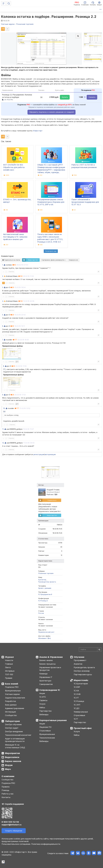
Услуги (42, 704)
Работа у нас (8, 794)
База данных (11, 705)
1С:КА (76, 691)
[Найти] (99, 649)
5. (3, 315)
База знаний (12, 684)
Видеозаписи (12, 757)
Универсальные (81, 712)
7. (3, 340)
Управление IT (46, 677)
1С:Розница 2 (43, 601)
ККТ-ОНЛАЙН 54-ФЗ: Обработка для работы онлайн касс (14, 167)
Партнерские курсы (83, 674)
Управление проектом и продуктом (50, 669)
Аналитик (78, 664)
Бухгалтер (42, 580)
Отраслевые (45, 731)
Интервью (10, 671)
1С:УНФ (77, 694)
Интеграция (10, 712)
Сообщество (11, 715)
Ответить (11, 272)
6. (3, 326)
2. (3, 276)
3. (3, 287)
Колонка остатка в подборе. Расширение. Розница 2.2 (49, 17)
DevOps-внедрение (14, 731)
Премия (9, 678)
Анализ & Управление (51, 657)
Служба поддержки (14, 804)
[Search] (90, 649)
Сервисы (43, 700)
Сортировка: (53, 260)
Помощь (5, 790)
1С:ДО (77, 708)
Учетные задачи (12, 694)
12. (3, 443)
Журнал (9, 657)
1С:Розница (79, 701)
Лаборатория (12, 721)
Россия (41, 613)
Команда (43, 674)
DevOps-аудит (12, 728)
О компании (8, 776)
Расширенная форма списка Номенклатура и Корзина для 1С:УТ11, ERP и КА (51, 202)
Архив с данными (45, 588)
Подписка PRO (12, 687)
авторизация (50, 454)
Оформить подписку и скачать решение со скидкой (51, 112)
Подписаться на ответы (11, 260)
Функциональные (13, 691)
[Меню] (3, 3)
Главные (9, 664)
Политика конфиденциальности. (46, 844)
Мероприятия (12, 753)
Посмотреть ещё (51, 251)
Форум (9, 765)
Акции (42, 693)
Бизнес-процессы (47, 664)
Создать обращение (14, 831)
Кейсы (42, 707)
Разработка (10, 701)
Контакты (6, 797)
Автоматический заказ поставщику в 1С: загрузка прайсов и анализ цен (15, 237)
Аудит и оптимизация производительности (15, 740)
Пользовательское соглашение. (16, 844)
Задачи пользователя (15, 698)
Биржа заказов (13, 761)
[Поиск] (9, 3)
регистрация (39, 454)
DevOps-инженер (82, 671)
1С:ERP (77, 687)
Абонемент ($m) (45, 638)
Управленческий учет (46, 632)
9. (3, 395)
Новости (9, 660)
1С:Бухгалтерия (81, 684)
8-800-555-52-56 (10, 822)
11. (3, 429)
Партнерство (45, 711)
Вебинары (44, 715)
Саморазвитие (46, 684)
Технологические (47, 738)
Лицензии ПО (45, 727)
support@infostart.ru (11, 825)
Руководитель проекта (47, 582)
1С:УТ (76, 698)
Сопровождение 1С (50, 690)
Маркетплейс (81, 680)
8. (4, 366)
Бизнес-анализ (46, 660)
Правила (6, 787)
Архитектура (45, 681)
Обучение (79, 657)
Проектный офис (83, 728)
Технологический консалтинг (18, 735)
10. (4, 408)
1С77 (76, 719)
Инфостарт (38, 131)
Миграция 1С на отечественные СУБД (15, 746)
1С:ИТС (43, 697)
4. (3, 301)
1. (3, 265)
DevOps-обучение (13, 724)
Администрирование (15, 708)
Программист (80, 660)
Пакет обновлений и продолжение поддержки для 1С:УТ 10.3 (85, 202)
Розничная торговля (46, 573)
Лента (8, 667)
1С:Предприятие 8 (45, 594)
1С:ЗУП (77, 705)
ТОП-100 (9, 674)
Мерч (8, 769)
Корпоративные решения (53, 720)
